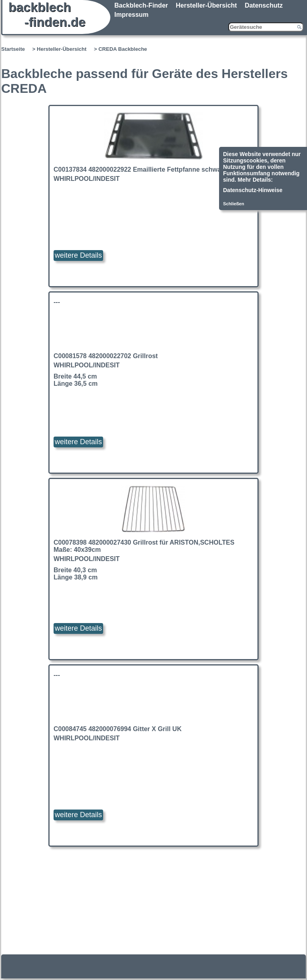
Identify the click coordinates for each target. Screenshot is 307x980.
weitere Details (78, 255)
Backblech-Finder (141, 5)
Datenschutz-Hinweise (253, 190)
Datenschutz (264, 5)
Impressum (131, 15)
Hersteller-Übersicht (206, 5)
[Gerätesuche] (266, 27)
